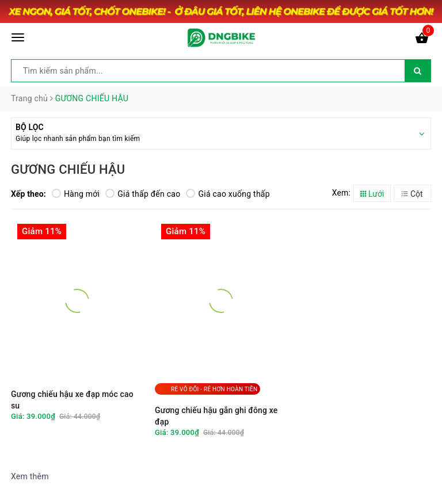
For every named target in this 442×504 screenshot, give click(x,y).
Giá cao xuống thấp (228, 194)
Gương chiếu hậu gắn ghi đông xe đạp (216, 416)
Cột (412, 194)
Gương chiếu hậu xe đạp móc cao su (72, 400)
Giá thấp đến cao (143, 194)
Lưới (372, 194)
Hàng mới (76, 194)
